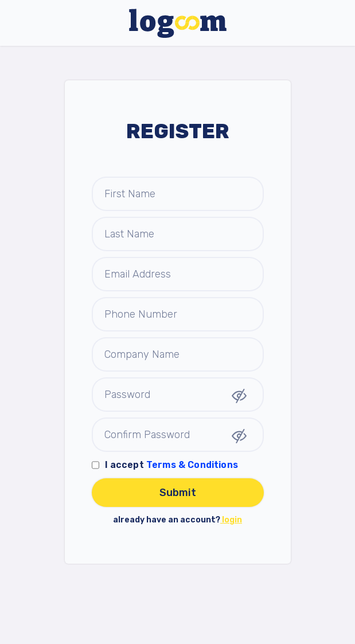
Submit (178, 493)
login (231, 520)
